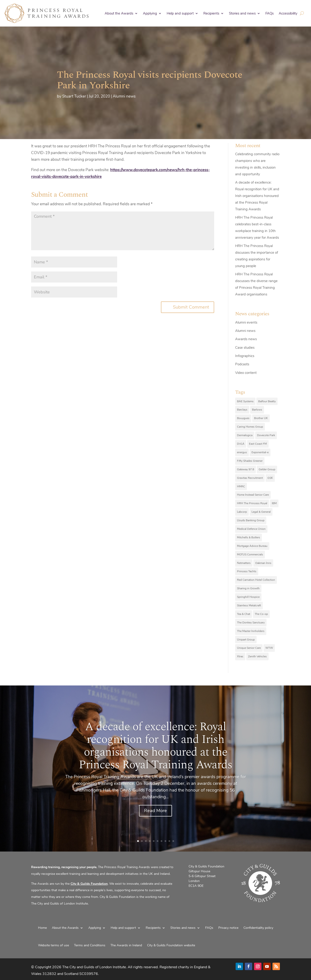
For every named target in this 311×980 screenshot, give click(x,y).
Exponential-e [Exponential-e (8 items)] (260, 452)
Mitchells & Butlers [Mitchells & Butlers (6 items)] (249, 537)
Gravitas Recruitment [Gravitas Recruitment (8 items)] (250, 478)
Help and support (180, 13)
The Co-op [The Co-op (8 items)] (261, 614)
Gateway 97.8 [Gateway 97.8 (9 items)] (246, 469)
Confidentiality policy (258, 928)
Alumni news (124, 96)
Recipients (211, 13)
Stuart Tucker (74, 96)
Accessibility (288, 13)
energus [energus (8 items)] (242, 452)
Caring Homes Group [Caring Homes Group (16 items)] (250, 427)
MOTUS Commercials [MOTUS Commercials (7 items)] (250, 554)
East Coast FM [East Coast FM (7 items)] (258, 444)
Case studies (245, 348)
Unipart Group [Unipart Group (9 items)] (246, 640)
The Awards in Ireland (126, 945)
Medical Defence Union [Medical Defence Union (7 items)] (251, 529)
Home (42, 928)
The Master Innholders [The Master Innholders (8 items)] (251, 631)
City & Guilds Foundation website (171, 945)
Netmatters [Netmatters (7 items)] (244, 563)
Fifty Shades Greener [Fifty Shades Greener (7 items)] (250, 461)
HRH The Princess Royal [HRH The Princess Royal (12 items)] (252, 503)
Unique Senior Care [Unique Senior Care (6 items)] (249, 648)
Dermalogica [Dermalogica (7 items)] (245, 435)
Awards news (246, 339)
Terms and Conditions (90, 945)
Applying (150, 13)
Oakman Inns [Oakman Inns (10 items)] (263, 563)
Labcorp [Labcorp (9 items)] (242, 512)
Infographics (245, 356)
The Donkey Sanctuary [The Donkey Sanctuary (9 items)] (251, 623)
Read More (155, 811)
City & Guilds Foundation (89, 884)
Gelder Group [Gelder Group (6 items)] (267, 469)
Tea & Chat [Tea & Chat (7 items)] (244, 614)
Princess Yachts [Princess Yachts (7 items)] (247, 571)
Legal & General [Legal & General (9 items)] (261, 512)
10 (173, 841)
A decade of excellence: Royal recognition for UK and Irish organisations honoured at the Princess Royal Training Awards (257, 196)
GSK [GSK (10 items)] (270, 478)
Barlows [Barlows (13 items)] (257, 410)
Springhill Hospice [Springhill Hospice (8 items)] (248, 597)
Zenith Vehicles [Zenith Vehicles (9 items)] (257, 656)
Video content (246, 373)
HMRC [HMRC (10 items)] (241, 486)
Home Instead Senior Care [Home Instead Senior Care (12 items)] (253, 495)
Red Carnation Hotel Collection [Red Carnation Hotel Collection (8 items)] (256, 580)
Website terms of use (53, 945)
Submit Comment (191, 307)
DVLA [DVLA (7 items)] (241, 444)
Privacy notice (228, 928)
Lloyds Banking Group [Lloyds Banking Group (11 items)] (251, 520)
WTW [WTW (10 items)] (269, 648)
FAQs (270, 13)
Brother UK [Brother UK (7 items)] (261, 418)
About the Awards (119, 13)
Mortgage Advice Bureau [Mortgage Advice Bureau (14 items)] (252, 546)
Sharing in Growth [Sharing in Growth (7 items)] (248, 588)
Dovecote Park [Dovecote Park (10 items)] (266, 435)
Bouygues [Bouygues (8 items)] (243, 418)
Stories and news (242, 13)
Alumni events (246, 322)
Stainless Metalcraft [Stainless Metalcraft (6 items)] (249, 605)
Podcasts (242, 364)
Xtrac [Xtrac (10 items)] (240, 656)
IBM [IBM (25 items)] (274, 503)
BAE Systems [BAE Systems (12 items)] (245, 401)
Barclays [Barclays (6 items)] (242, 410)
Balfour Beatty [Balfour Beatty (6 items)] (267, 401)
